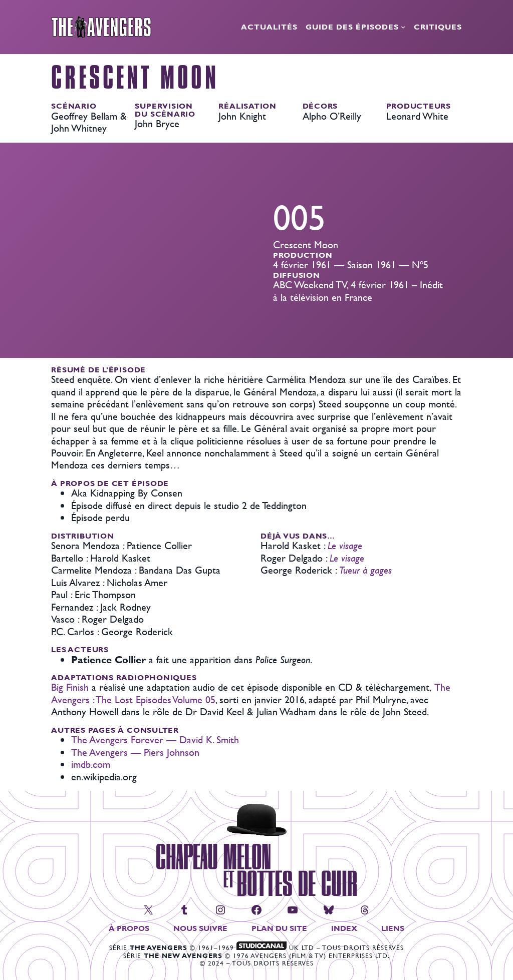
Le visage (345, 545)
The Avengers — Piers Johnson (135, 752)
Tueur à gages (365, 570)
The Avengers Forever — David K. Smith (155, 740)
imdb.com (91, 764)
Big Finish (70, 687)
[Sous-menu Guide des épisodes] (403, 27)
